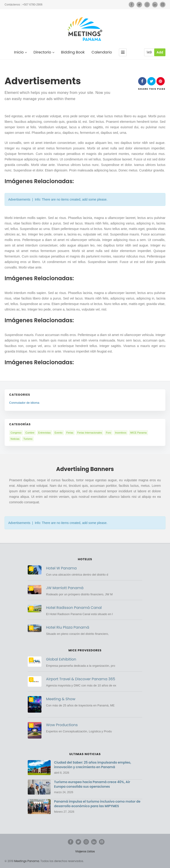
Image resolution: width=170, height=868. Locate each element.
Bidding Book (73, 52)
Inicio (20, 52)
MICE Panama (138, 433)
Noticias (15, 439)
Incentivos (121, 433)
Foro (108, 433)
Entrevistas (44, 433)
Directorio (44, 52)
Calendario (102, 52)
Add (160, 52)
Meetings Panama (27, 861)
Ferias (70, 433)
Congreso (16, 433)
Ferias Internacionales (90, 433)
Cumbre (30, 433)
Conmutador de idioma (24, 403)
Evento (58, 433)
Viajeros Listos (85, 851)
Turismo (28, 439)
